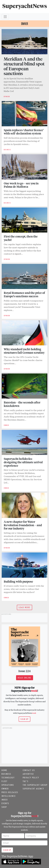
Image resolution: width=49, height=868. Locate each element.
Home (4, 770)
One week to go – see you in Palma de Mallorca (21, 185)
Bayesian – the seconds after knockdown (22, 404)
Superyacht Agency (33, 789)
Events (5, 803)
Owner (5, 789)
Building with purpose (18, 581)
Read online (25, 678)
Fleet (5, 781)
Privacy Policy (31, 778)
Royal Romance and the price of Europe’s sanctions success (24, 294)
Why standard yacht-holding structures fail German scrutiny (24, 351)
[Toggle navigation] (5, 17)
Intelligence (9, 796)
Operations (8, 785)
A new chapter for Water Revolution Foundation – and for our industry (23, 525)
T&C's (26, 781)
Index (5, 800)
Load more (24, 607)
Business (6, 774)
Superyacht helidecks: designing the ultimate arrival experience (23, 462)
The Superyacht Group (35, 785)
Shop (4, 807)
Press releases (10, 792)
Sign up (24, 719)
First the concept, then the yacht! (21, 238)
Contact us (29, 770)
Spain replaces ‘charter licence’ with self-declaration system (24, 132)
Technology (8, 778)
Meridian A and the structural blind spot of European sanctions (24, 66)
